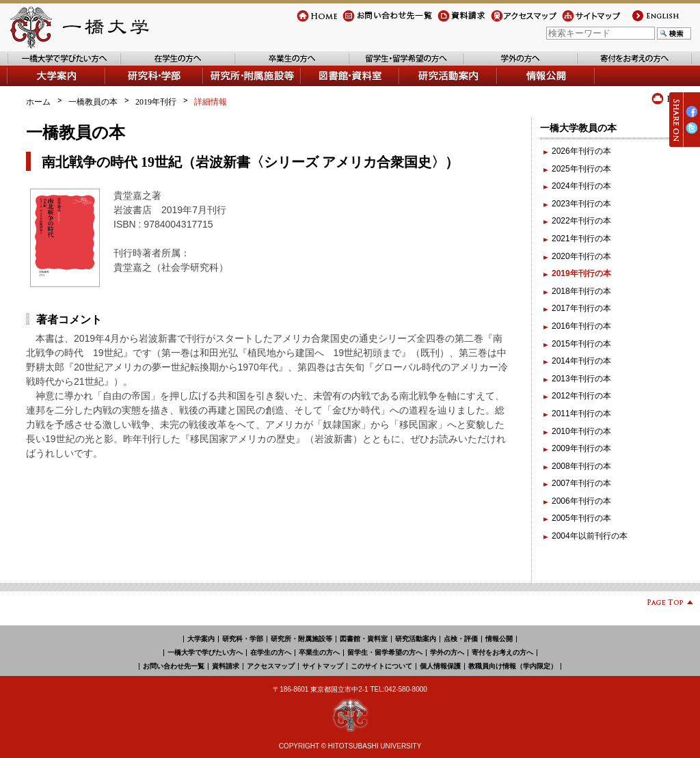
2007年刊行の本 (581, 483)
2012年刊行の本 (581, 396)
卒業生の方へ (260, 65)
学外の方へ (484, 65)
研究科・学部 (243, 639)
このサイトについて (381, 666)
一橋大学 (78, 27)
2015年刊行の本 (581, 344)
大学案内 (23, 86)
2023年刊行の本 (581, 204)
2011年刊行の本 (581, 414)
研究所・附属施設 (237, 86)
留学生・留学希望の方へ (394, 65)
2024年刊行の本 (581, 186)
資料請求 (454, 22)
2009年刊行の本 (581, 448)
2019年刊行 (156, 102)
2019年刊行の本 (581, 273)
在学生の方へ (146, 65)
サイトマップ (587, 22)
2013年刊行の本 (581, 379)
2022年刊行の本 (581, 221)
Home (308, 22)
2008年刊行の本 (581, 466)
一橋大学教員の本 (578, 128)
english (643, 22)
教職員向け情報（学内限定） (513, 666)
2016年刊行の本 (581, 326)
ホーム (38, 102)
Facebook (692, 117)
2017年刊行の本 (581, 308)
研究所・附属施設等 (301, 639)
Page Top (665, 605)
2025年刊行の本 (581, 169)
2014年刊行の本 (581, 361)
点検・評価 (461, 639)
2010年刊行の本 (581, 431)
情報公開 (514, 86)
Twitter (692, 134)
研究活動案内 (425, 86)
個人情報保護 (440, 666)
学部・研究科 (131, 86)
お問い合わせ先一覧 (379, 22)
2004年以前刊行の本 (590, 536)
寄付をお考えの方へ (615, 65)
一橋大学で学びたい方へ (52, 65)
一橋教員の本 (93, 102)
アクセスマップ (520, 22)
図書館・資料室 (330, 86)
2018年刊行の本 (581, 291)
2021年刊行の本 (581, 239)
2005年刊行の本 (581, 518)
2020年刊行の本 (581, 256)
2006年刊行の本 (581, 501)
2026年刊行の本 (581, 151)
